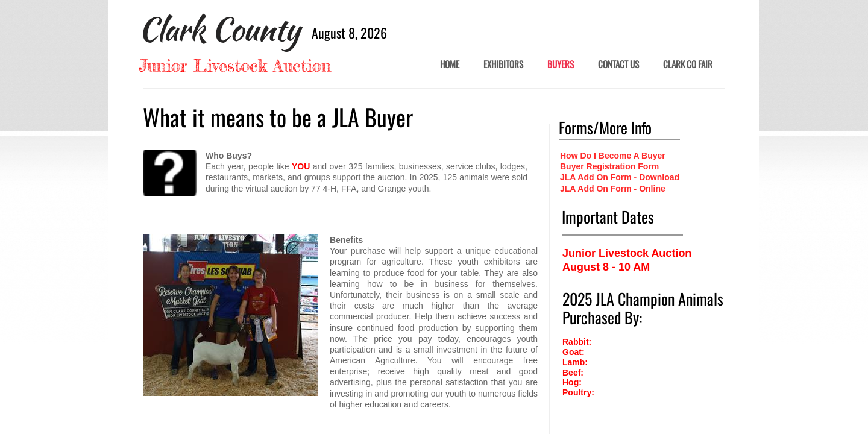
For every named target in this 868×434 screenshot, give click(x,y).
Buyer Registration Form (609, 166)
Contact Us (618, 64)
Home (450, 64)
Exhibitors (503, 64)
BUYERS (561, 64)
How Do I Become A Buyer (613, 156)
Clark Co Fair (688, 64)
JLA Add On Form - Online (613, 189)
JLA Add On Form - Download (620, 177)
